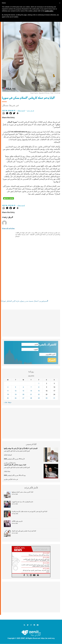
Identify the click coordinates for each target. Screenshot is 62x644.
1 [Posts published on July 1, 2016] (39, 383)
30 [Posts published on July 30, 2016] (47, 398)
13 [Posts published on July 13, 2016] (23, 391)
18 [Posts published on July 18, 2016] (8, 394)
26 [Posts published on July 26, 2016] (16, 398)
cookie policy (49, 11)
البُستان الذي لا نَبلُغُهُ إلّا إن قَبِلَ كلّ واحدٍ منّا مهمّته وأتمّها (21, 449)
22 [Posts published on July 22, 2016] (39, 394)
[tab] (21, 549)
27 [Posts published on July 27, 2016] (23, 398)
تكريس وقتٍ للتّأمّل (17, 521)
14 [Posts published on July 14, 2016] (31, 391)
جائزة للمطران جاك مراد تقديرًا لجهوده (22, 502)
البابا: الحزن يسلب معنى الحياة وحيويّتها (22, 492)
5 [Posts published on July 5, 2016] (16, 387)
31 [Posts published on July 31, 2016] (54, 398)
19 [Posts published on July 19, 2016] (16, 394)
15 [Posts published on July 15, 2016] (39, 391)
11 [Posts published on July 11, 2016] (8, 391)
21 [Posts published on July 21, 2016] (31, 394)
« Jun (6, 402)
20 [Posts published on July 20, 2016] (23, 394)
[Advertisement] (31, 323)
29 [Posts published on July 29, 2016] (39, 398)
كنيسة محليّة (21, 111)
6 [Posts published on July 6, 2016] (23, 387)
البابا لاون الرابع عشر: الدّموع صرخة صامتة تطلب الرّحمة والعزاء (30, 512)
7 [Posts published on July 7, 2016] (31, 387)
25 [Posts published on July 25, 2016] (8, 398)
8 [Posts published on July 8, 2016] (39, 387)
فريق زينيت (30, 111)
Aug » (10, 402)
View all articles (8, 229)
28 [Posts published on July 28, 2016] (31, 398)
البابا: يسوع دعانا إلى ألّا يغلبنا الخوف (15, 465)
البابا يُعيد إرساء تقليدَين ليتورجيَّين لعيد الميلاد (24, 531)
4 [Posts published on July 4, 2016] (8, 387)
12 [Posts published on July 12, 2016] (16, 391)
